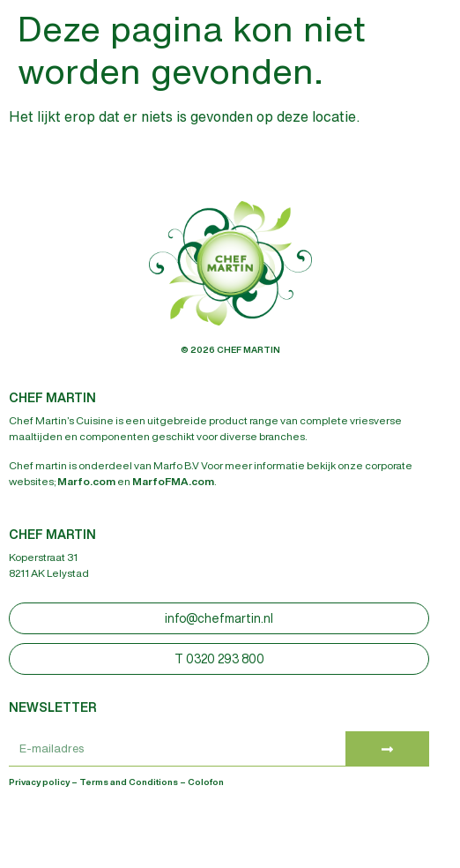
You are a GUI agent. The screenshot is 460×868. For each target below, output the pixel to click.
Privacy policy (39, 782)
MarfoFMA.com (173, 481)
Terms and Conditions (129, 782)
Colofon (206, 782)
